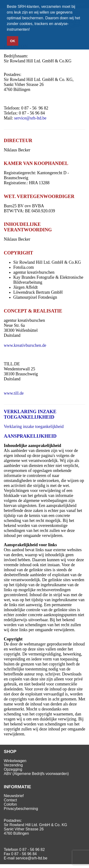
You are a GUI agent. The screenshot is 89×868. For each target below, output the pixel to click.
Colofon (10, 804)
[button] (32, 30)
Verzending (13, 765)
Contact (10, 800)
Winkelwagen (15, 761)
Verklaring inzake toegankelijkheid (34, 427)
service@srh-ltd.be (30, 118)
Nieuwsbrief (14, 796)
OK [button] (13, 41)
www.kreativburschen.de (25, 345)
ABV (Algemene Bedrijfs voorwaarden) (36, 774)
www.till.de (14, 393)
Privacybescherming (21, 809)
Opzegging (13, 769)
